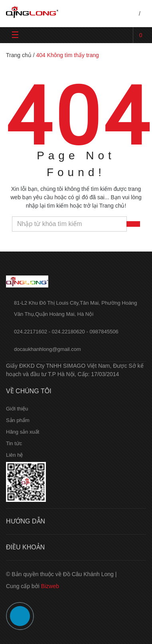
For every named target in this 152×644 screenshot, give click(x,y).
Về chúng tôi (29, 391)
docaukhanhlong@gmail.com (47, 349)
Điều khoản (25, 547)
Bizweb (50, 586)
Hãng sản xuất (23, 432)
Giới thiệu (17, 409)
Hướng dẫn (26, 521)
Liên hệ (14, 455)
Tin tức (14, 443)
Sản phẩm (18, 420)
